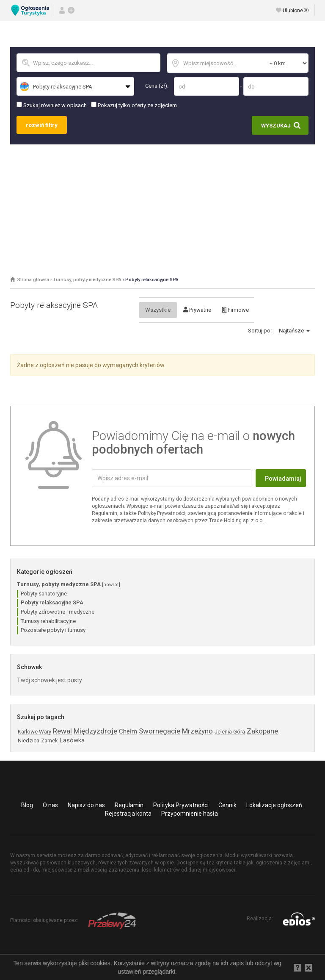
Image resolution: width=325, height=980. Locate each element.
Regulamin (129, 805)
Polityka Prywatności (181, 805)
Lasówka (72, 740)
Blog (27, 805)
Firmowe (235, 310)
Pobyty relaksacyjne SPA (152, 280)
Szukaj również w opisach (52, 105)
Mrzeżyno (197, 731)
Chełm (128, 731)
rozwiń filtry (42, 125)
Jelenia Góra (230, 732)
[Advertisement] (162, 208)
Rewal (62, 731)
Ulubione (296, 11)
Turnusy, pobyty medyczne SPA (87, 280)
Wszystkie (158, 310)
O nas (50, 805)
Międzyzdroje (95, 731)
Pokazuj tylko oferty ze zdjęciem (134, 105)
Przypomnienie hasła (190, 814)
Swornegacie (160, 731)
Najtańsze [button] (294, 331)
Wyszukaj (276, 126)
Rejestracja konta (128, 814)
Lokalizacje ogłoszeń (274, 805)
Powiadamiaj (283, 479)
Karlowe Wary (34, 732)
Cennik (227, 805)
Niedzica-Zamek (38, 741)
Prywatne (197, 310)
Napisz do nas (86, 805)
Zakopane (262, 731)
